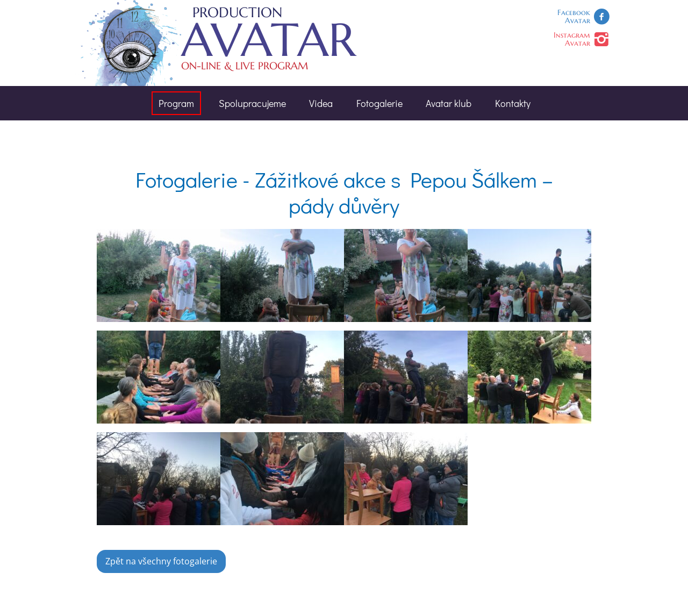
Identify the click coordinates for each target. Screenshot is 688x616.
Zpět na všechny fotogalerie (161, 561)
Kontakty (513, 103)
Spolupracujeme (252, 103)
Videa (321, 103)
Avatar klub (449, 103)
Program (176, 103)
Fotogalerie (379, 103)
